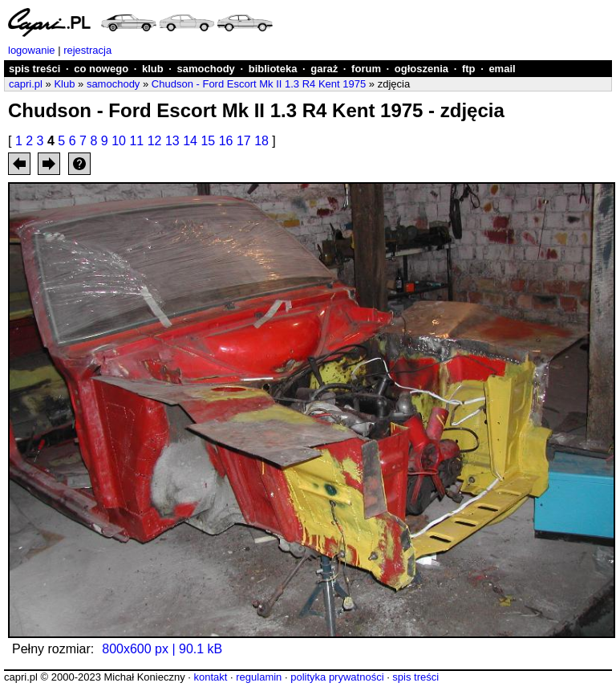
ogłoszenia (421, 69)
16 (226, 141)
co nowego (101, 69)
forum (366, 69)
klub (153, 69)
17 (244, 141)
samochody (206, 69)
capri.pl (26, 84)
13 (172, 141)
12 (155, 141)
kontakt (210, 677)
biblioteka (273, 69)
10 (119, 141)
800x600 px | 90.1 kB (162, 649)
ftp (469, 69)
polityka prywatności (337, 677)
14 (190, 141)
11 (136, 141)
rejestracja (87, 50)
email (502, 69)
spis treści (34, 69)
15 (208, 141)
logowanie (32, 50)
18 (261, 141)
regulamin (259, 677)
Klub (64, 84)
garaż (324, 69)
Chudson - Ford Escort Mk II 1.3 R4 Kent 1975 (259, 84)
